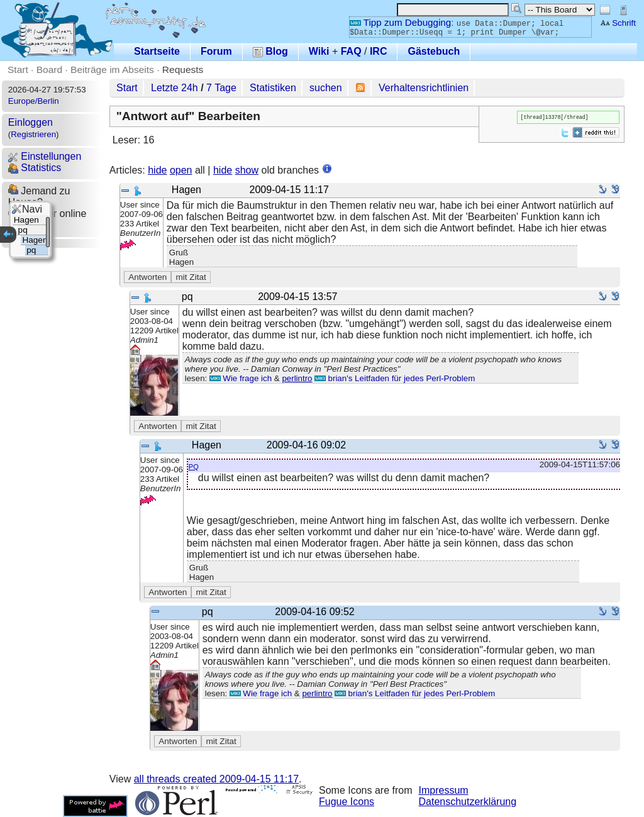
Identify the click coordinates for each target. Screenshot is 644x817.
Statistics (35, 168)
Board (49, 69)
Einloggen (31, 122)
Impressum (444, 790)
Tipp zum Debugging (400, 22)
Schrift (618, 23)
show (247, 170)
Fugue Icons (347, 802)
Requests (183, 69)
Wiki (319, 51)
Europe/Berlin (34, 101)
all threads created (216, 779)
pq (194, 466)
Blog (270, 51)
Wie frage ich (241, 378)
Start (18, 69)
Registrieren (33, 134)
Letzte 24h (175, 88)
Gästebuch (434, 51)
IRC (379, 51)
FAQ (351, 51)
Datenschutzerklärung (468, 802)
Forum (216, 51)
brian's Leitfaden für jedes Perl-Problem (395, 378)
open (181, 170)
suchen (326, 88)
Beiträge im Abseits (112, 69)
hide (157, 170)
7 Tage (221, 88)
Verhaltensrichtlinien (424, 88)
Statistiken (273, 88)
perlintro (297, 378)
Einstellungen (45, 156)
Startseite (157, 51)
